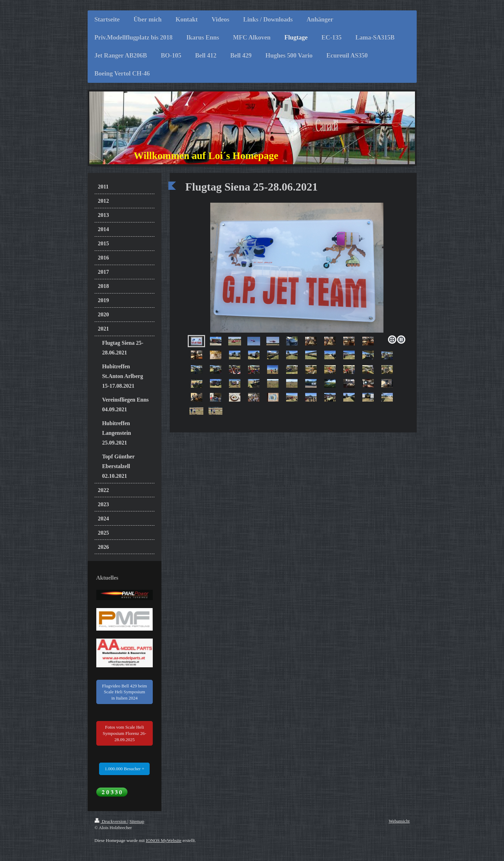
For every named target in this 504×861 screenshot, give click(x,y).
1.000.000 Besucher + (124, 769)
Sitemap (137, 821)
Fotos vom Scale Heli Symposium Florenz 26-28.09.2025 (125, 733)
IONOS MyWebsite (164, 840)
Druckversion (111, 821)
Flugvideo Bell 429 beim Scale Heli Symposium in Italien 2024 (125, 692)
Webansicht (399, 821)
